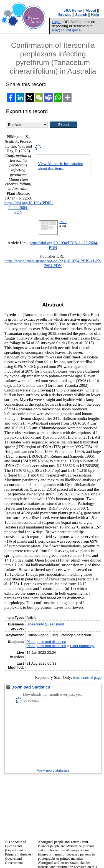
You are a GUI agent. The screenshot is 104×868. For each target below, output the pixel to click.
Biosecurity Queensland (45, 624)
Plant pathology (82, 646)
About (91, 10)
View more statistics (53, 770)
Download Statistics (28, 687)
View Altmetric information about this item (61, 166)
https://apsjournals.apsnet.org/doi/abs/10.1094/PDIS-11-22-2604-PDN (53, 263)
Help (95, 15)
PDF (63, 222)
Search (81, 15)
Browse (65, 15)
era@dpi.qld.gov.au (67, 30)
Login (56, 22)
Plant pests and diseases (46, 642)
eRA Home (73, 10)
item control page (87, 677)
